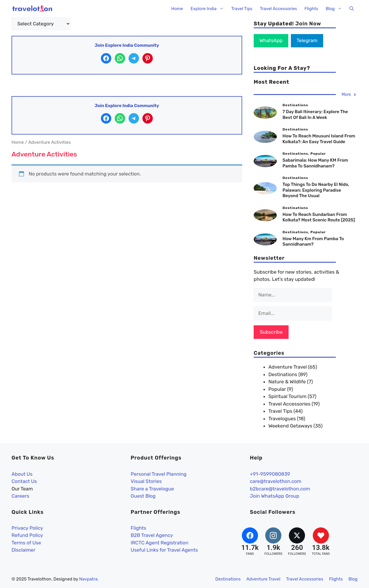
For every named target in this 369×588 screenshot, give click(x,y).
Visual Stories (146, 481)
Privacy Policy (27, 528)
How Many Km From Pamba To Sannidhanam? (313, 242)
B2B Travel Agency (152, 535)
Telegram (307, 40)
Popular (277, 389)
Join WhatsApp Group (275, 496)
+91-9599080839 (270, 474)
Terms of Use (26, 543)
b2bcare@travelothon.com (280, 489)
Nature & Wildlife (287, 382)
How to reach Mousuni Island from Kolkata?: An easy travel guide (319, 139)
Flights (311, 9)
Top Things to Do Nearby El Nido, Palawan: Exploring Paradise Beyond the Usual (316, 190)
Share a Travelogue (152, 489)
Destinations (283, 374)
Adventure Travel (288, 367)
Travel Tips (242, 9)
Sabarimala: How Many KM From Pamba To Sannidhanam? (315, 163)
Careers (20, 496)
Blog (336, 9)
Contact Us (24, 481)
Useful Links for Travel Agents (164, 550)
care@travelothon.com (276, 481)
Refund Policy (27, 535)
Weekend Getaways (290, 426)
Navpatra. (89, 579)
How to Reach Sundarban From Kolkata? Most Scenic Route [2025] (319, 217)
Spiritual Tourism (287, 396)
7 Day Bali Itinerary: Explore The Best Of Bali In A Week (315, 115)
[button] (352, 9)
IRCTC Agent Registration (159, 543)
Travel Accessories (278, 9)
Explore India (209, 9)
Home (177, 9)
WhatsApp (271, 40)
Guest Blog (143, 496)
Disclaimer (23, 550)
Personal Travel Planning (158, 474)
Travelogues (282, 419)
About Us (22, 474)
